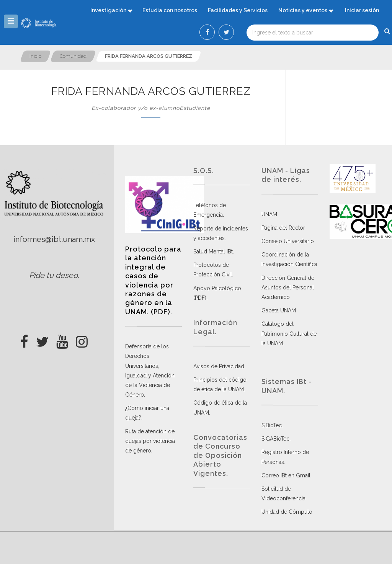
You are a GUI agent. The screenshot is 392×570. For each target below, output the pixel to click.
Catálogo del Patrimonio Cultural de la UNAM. (289, 333)
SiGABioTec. (276, 439)
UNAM (269, 214)
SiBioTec (272, 425)
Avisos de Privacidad (219, 366)
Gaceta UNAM (279, 310)
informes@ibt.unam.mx (54, 239)
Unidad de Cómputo (287, 512)
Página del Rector (283, 228)
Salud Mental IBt (213, 252)
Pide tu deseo (53, 275)
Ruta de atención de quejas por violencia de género (150, 441)
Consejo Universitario (288, 241)
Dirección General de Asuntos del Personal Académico (288, 287)
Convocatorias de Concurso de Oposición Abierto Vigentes (220, 455)
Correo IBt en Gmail (286, 475)
